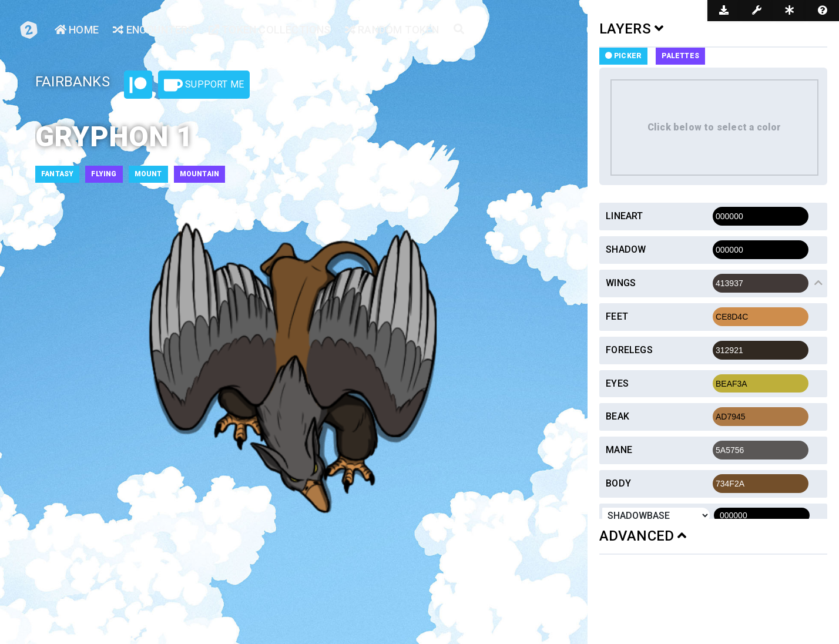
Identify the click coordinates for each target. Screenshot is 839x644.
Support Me (204, 85)
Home (77, 30)
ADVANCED (643, 536)
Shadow (626, 249)
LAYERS (632, 29)
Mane (619, 450)
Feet (617, 316)
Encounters (153, 30)
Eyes (617, 383)
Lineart (624, 216)
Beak (617, 416)
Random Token (392, 30)
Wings (621, 283)
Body (618, 483)
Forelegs (629, 350)
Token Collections (270, 30)
